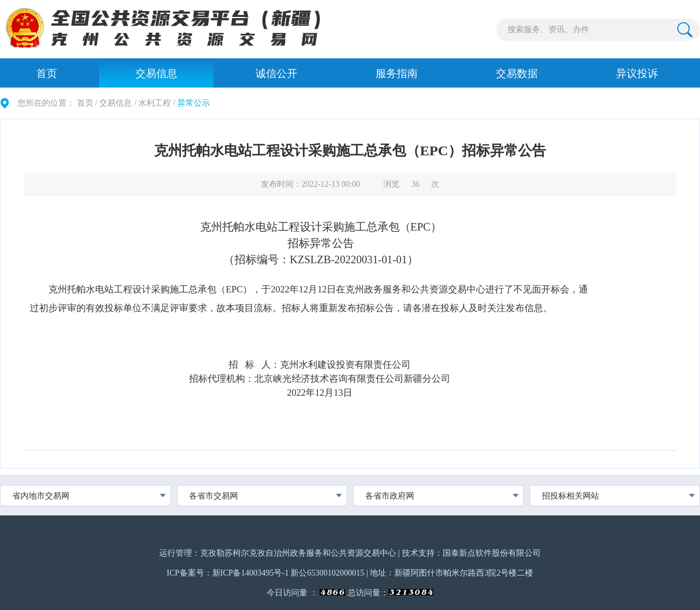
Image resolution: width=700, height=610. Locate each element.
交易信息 (156, 74)
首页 (47, 74)
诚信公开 (276, 74)
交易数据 (517, 74)
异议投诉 (637, 74)
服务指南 (397, 74)
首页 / (87, 103)
